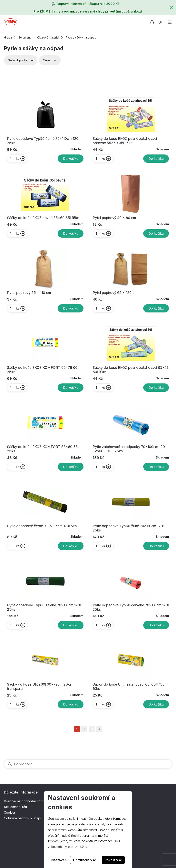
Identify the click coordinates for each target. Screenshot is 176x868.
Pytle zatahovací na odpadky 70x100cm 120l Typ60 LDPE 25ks (129, 449)
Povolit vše (113, 860)
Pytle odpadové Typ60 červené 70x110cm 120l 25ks (131, 607)
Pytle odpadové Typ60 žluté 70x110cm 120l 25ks (128, 528)
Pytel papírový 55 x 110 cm (29, 293)
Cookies (10, 812)
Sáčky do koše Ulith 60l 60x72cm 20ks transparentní (39, 686)
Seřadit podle (21, 60)
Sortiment (24, 37)
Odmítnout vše (84, 860)
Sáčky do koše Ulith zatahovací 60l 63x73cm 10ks (130, 686)
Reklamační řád (15, 807)
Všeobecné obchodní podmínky (28, 801)
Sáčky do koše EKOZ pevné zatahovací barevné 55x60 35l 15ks (125, 141)
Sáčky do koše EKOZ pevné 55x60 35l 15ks (43, 218)
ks (14, 159)
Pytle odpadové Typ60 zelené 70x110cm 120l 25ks (44, 607)
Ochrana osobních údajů (22, 818)
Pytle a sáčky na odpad (81, 37)
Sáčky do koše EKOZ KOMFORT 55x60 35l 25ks (43, 449)
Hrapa (8, 37)
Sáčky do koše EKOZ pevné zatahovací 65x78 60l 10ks (131, 370)
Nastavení (59, 860)
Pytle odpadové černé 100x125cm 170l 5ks (42, 526)
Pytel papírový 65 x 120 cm (115, 293)
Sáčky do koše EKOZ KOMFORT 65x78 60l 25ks (43, 370)
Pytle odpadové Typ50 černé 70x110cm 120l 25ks (43, 141)
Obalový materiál (48, 37)
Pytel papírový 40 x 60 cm (114, 218)
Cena (50, 60)
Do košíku (71, 159)
